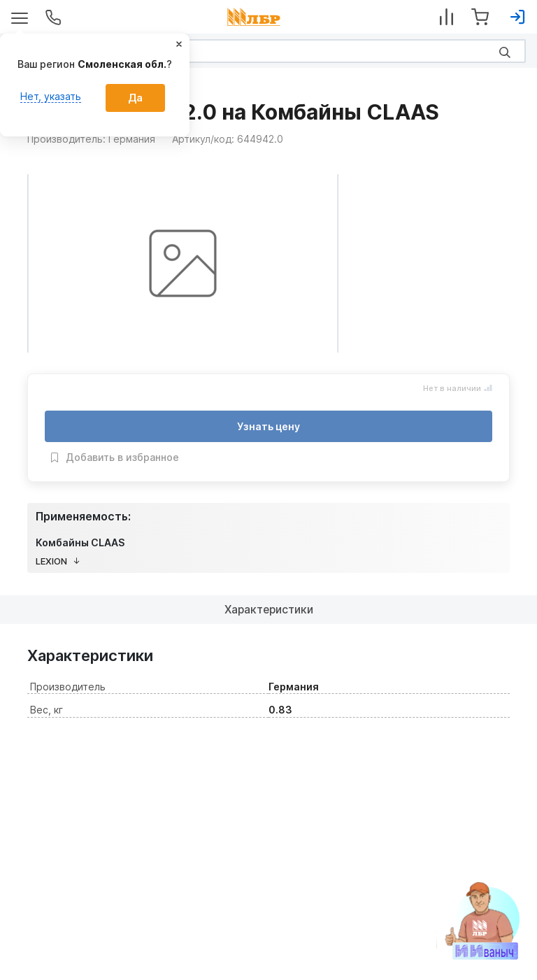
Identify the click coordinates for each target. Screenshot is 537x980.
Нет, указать (51, 96)
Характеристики (269, 609)
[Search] (268, 51)
